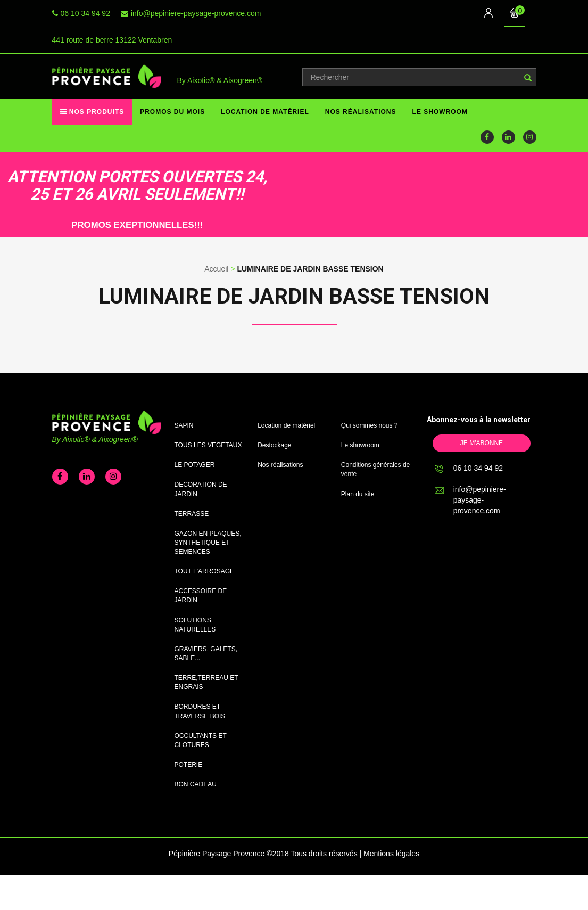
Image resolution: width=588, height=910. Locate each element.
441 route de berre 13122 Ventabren (112, 40)
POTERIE (189, 765)
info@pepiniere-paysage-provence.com (196, 13)
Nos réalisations (361, 112)
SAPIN (184, 425)
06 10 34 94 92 (85, 13)
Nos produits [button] (96, 112)
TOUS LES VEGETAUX (208, 445)
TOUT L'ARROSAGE (205, 571)
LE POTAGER (195, 465)
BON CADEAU (196, 784)
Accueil (216, 269)
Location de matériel (265, 112)
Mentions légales (391, 854)
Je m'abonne (482, 443)
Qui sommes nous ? (370, 425)
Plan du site (358, 494)
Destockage (274, 445)
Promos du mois (172, 112)
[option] (127, 194)
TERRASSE (192, 514)
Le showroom (440, 112)
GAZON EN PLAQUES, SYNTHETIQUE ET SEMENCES (208, 543)
